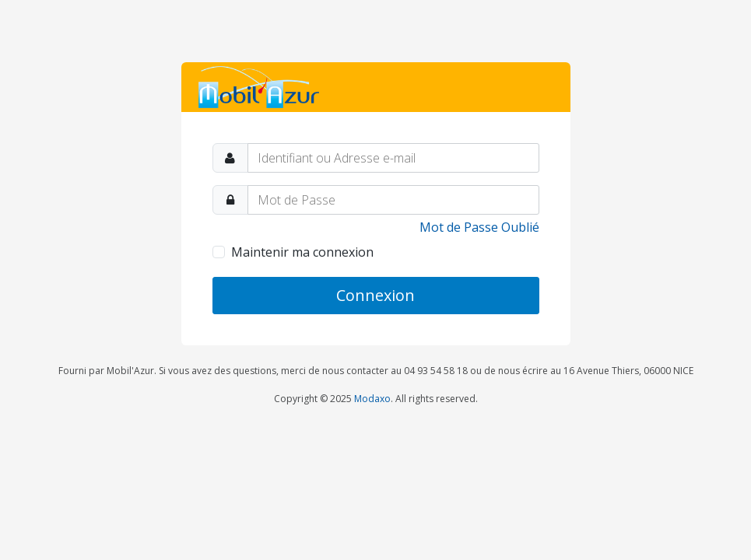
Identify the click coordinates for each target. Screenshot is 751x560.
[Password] (393, 200)
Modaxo (372, 399)
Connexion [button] (375, 295)
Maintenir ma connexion (302, 252)
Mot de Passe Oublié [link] (479, 227)
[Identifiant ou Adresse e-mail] (393, 158)
